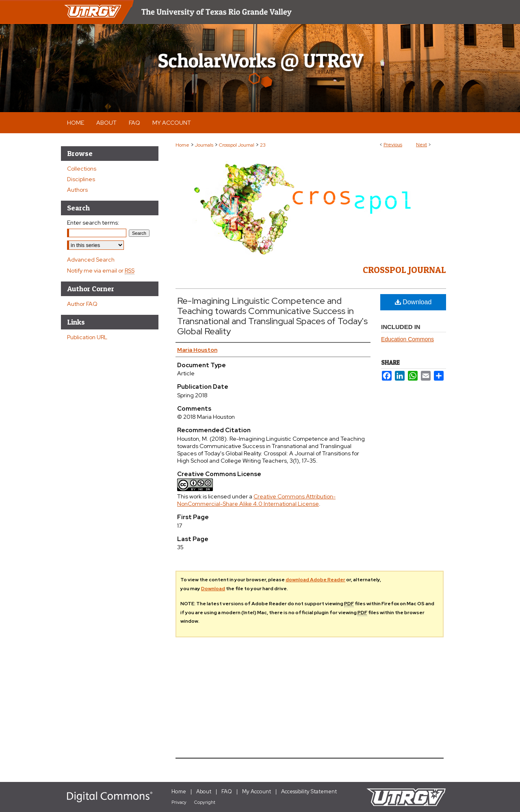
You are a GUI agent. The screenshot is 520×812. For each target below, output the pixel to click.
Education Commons (407, 339)
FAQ (227, 791)
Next (421, 145)
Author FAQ (82, 304)
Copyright (205, 802)
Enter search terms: (93, 223)
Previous (393, 145)
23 (263, 145)
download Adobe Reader (315, 580)
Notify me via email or (101, 271)
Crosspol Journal (237, 145)
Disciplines (81, 179)
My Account (257, 791)
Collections (82, 169)
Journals (204, 145)
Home (182, 145)
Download (413, 302)
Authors (77, 190)
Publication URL (87, 337)
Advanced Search (91, 260)
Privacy (179, 802)
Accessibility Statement (309, 791)
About (204, 791)
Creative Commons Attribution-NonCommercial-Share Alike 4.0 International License (256, 500)
